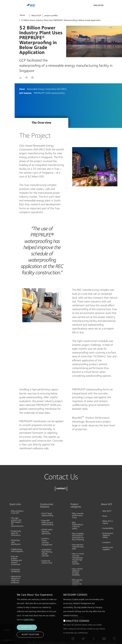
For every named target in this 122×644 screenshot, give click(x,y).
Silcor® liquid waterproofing (47, 515)
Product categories (76, 506)
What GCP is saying (108, 522)
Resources (6, 34)
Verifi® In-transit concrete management (47, 542)
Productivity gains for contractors (16, 533)
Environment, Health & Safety (108, 536)
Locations (107, 543)
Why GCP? (107, 511)
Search (111, 6)
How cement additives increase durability (77, 572)
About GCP (36, 16)
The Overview (41, 123)
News (105, 516)
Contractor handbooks (16, 571)
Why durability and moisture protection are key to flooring (78, 537)
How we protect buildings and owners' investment (16, 561)
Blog (3, 57)
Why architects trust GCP (17, 512)
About (4, 46)
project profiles (51, 16)
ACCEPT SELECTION (30, 635)
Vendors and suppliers (108, 549)
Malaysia (99, 6)
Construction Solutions (46, 506)
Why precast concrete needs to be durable (77, 583)
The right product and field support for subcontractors (17, 522)
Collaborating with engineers (17, 551)
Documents (7, 22)
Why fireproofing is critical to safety (78, 526)
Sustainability (108, 528)
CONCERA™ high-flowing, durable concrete (47, 553)
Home (22, 15)
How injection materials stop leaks (78, 547)
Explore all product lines (47, 562)
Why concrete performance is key (78, 516)
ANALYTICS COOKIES (78, 621)
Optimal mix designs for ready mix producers (16, 580)
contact (61, 489)
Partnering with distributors (16, 542)
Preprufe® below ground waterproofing (47, 523)
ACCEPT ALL (27, 627)
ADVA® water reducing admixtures (47, 532)
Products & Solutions (6, 9)
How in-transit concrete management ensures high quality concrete (78, 559)
